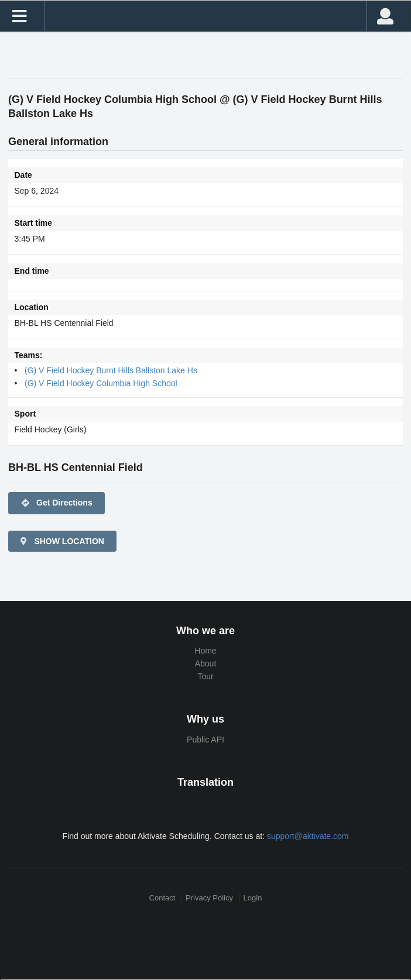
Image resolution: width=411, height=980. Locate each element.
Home (205, 651)
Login (253, 898)
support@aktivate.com (308, 836)
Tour (205, 676)
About (206, 663)
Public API (205, 740)
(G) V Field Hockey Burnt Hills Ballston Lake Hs (111, 370)
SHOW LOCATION (61, 541)
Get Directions (56, 503)
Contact (162, 898)
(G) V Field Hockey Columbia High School (101, 383)
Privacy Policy (209, 898)
